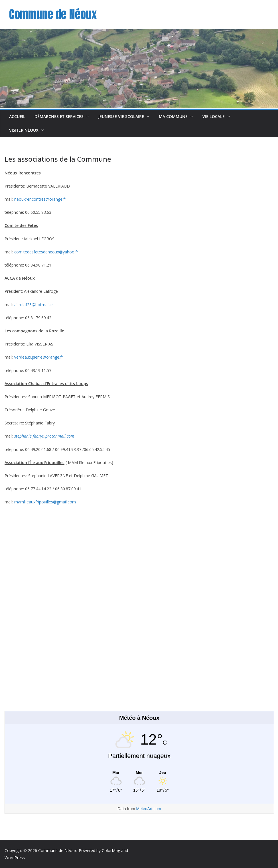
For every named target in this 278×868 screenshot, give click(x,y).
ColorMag (111, 850)
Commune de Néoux (53, 14)
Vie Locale (214, 116)
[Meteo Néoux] (139, 773)
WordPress (15, 858)
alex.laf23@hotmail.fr (34, 305)
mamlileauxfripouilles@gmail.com (45, 502)
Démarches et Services (59, 116)
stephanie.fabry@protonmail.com (44, 436)
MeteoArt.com (149, 809)
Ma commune (173, 116)
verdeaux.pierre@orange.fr (39, 357)
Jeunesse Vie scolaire (121, 116)
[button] (86, 117)
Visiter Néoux (24, 130)
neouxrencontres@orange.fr (40, 199)
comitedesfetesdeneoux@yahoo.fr (46, 252)
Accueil (17, 116)
